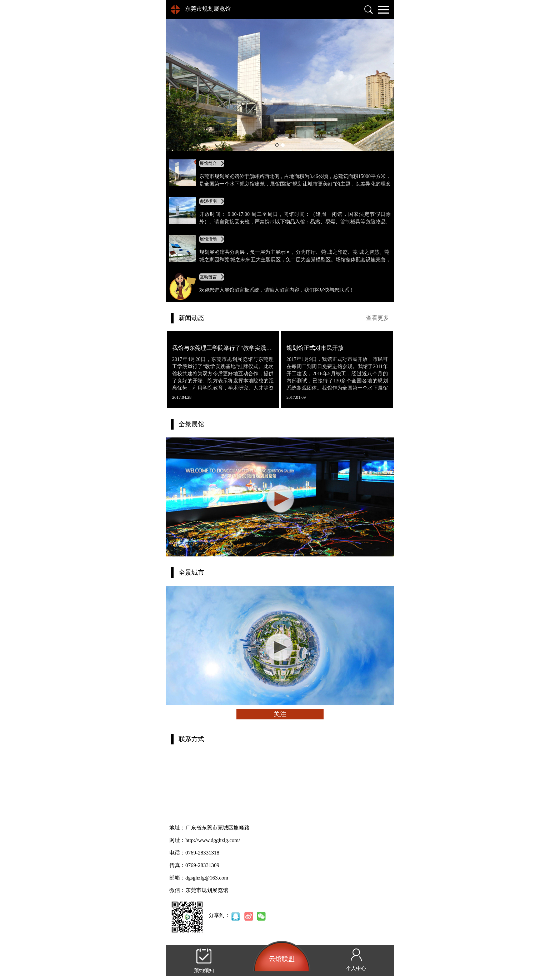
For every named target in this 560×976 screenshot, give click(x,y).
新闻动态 (191, 318)
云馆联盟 (282, 959)
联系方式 (191, 739)
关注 (280, 714)
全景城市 (191, 573)
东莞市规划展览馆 (208, 9)
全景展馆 (191, 424)
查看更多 (377, 318)
